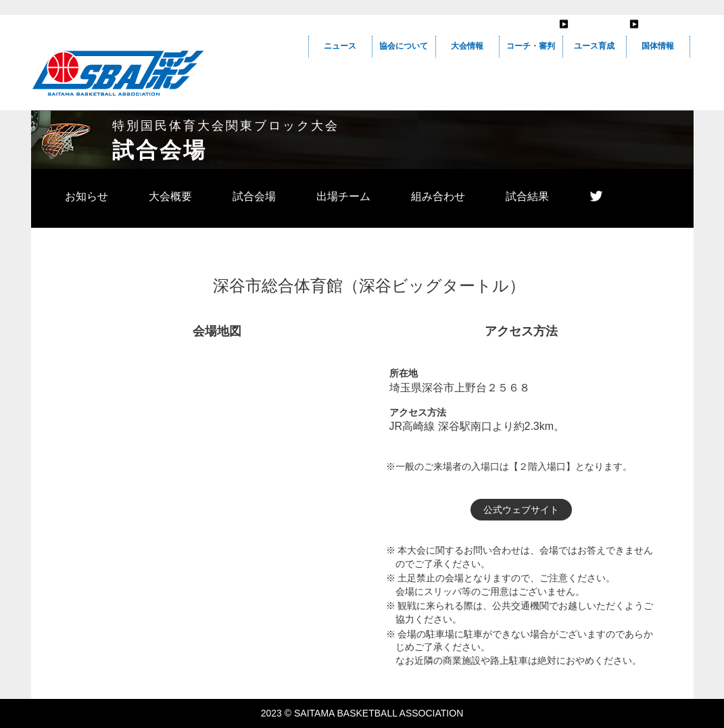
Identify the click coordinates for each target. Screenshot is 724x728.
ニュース (340, 46)
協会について (404, 46)
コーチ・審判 (531, 46)
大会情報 (467, 46)
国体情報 (658, 46)
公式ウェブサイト (521, 510)
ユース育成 (594, 46)
